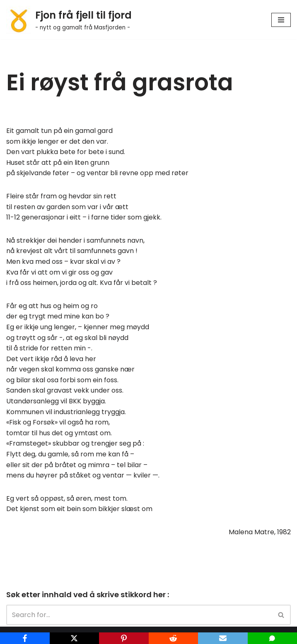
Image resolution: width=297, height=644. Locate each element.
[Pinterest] (124, 638)
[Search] (139, 615)
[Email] (223, 638)
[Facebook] (25, 638)
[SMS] (273, 638)
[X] (75, 638)
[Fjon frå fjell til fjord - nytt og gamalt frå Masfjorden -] (69, 20)
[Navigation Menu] (281, 20)
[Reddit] (174, 638)
